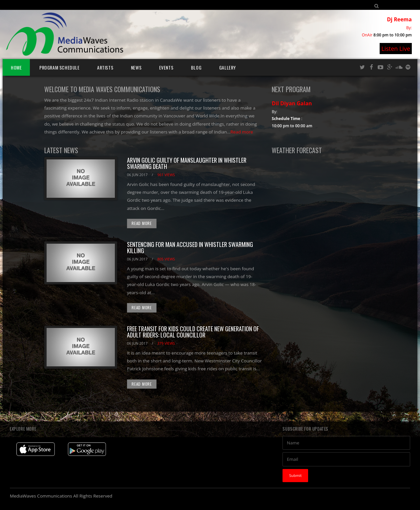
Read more (242, 132)
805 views (166, 259)
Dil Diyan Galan (292, 103)
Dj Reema (399, 19)
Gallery (228, 67)
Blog (196, 67)
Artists (105, 67)
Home (16, 67)
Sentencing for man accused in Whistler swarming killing (190, 248)
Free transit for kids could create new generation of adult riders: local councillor (193, 332)
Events (166, 67)
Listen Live (396, 49)
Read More (142, 223)
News (136, 67)
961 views (166, 175)
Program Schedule (60, 67)
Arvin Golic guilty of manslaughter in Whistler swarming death (187, 163)
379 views (166, 343)
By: (409, 28)
